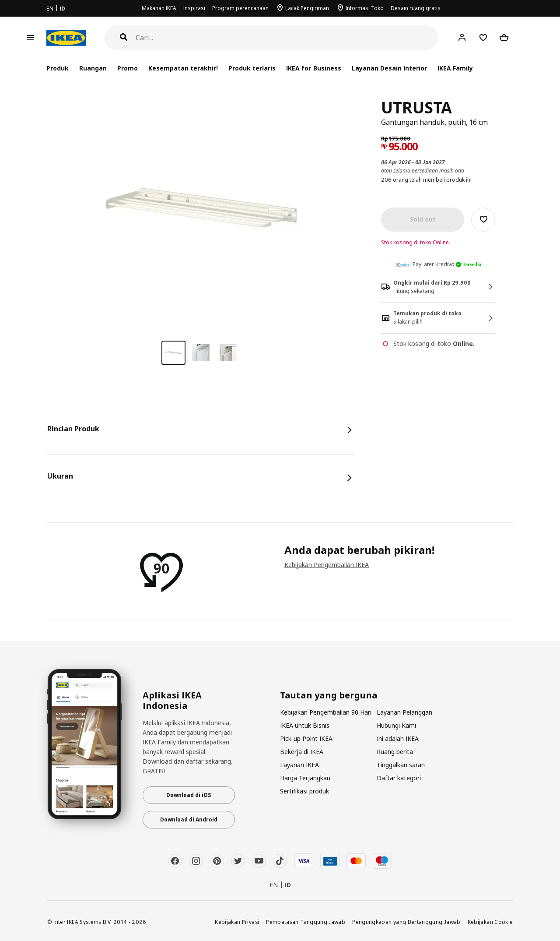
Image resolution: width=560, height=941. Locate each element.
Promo (128, 68)
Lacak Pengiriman (307, 8)
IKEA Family (455, 68)
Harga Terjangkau (305, 778)
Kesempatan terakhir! (183, 68)
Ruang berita (395, 752)
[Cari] (287, 38)
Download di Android (189, 819)
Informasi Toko (365, 8)
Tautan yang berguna (329, 695)
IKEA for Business (313, 68)
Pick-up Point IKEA (306, 738)
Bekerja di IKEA (302, 752)
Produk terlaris (252, 68)
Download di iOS (189, 795)
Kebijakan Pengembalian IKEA (327, 565)
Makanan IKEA (159, 8)
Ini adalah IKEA (398, 738)
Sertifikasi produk (304, 791)
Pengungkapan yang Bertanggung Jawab (406, 922)
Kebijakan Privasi (237, 922)
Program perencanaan (240, 8)
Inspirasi (194, 8)
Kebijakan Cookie (490, 922)
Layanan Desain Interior (389, 68)
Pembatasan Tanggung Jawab (306, 922)
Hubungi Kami (396, 725)
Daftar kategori (399, 778)
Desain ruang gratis (416, 8)
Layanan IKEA (299, 765)
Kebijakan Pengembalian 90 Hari (326, 712)
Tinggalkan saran (401, 765)
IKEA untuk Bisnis (305, 725)
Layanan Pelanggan (404, 712)
